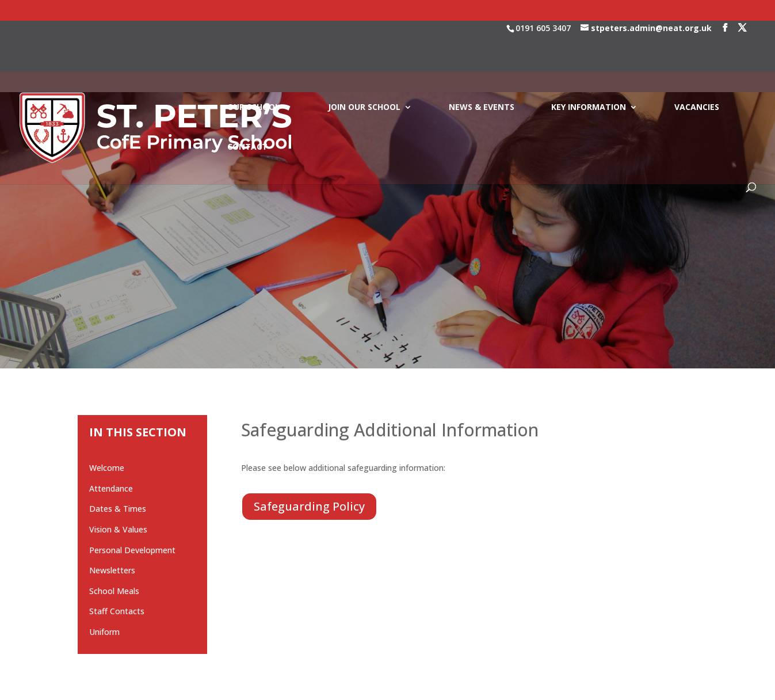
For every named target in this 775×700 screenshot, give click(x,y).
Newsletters (112, 570)
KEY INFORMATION (589, 57)
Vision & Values (118, 529)
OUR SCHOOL (253, 57)
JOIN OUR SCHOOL (364, 57)
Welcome (107, 468)
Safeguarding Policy (309, 506)
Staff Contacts (117, 611)
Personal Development (132, 550)
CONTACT (247, 97)
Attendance (111, 488)
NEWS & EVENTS (482, 57)
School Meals (114, 591)
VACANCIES (697, 57)
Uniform (104, 632)
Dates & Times (118, 509)
